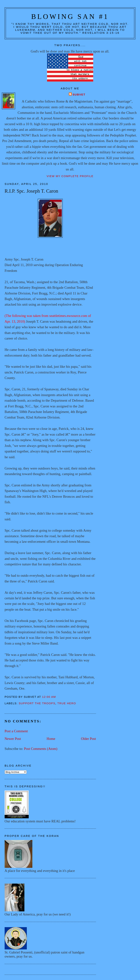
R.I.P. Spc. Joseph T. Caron (31, 191)
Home (51, 739)
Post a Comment (16, 731)
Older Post (88, 739)
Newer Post (13, 739)
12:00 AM (49, 697)
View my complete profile (70, 176)
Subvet (79, 95)
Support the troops (37, 703)
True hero (67, 703)
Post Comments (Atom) (41, 749)
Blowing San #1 (70, 17)
